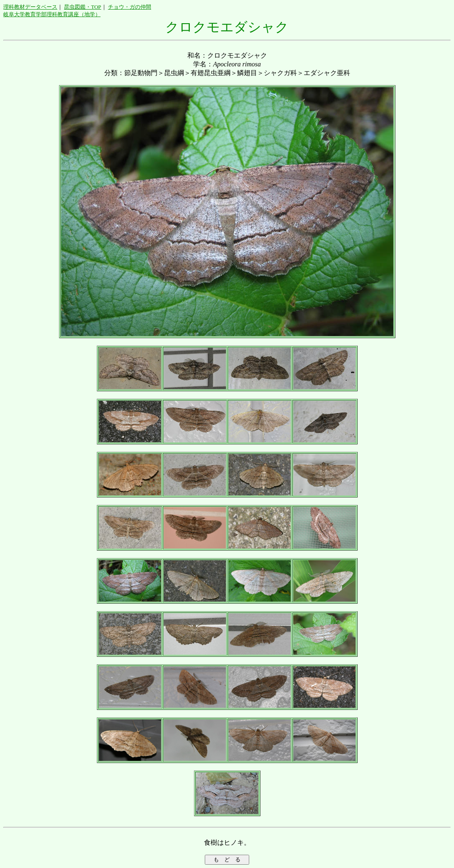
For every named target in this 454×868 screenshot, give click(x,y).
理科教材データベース (30, 7)
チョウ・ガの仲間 (130, 7)
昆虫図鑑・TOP (82, 7)
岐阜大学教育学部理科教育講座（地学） (52, 14)
